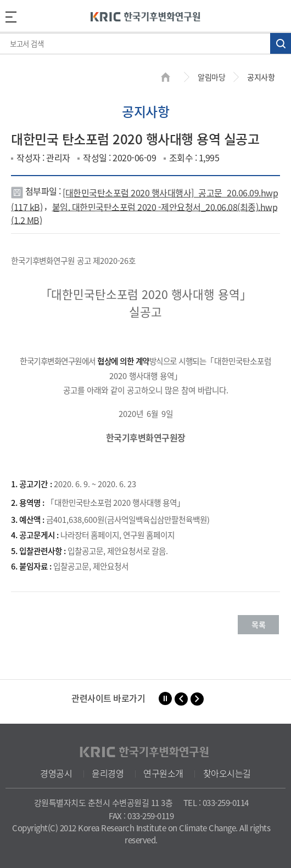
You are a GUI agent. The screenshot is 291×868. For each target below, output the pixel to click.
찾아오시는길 (227, 773)
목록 (258, 624)
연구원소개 (163, 773)
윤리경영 (108, 773)
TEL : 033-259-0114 (216, 803)
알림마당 (211, 77)
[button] (181, 699)
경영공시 (56, 773)
